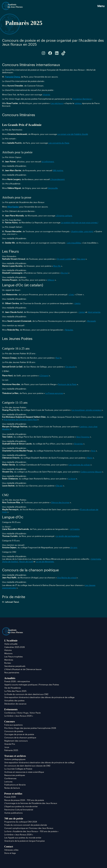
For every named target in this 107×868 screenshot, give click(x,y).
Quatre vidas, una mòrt (82, 231)
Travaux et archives (15, 756)
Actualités (10, 678)
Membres (9, 660)
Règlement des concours (16, 741)
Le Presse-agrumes (54, 393)
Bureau (8, 663)
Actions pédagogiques (15, 759)
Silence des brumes (60, 502)
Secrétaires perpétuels (15, 666)
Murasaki (91, 321)
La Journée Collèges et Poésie (18, 769)
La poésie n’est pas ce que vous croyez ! (79, 222)
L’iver (71, 294)
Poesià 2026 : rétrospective (17, 681)
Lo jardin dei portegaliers (67, 536)
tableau (78, 103)
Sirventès (78, 444)
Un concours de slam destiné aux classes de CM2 (27, 766)
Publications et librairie (15, 785)
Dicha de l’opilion (10, 561)
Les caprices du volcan (80, 465)
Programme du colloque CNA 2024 (21, 822)
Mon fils (57, 266)
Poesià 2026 (10, 797)
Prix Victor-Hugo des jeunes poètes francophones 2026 (30, 728)
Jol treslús (75, 529)
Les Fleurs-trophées (14, 657)
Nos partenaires (12, 672)
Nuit (58, 358)
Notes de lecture (12, 788)
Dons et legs (10, 853)
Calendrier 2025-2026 (15, 647)
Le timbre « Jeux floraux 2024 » (19, 716)
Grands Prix (10, 744)
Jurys (7, 747)
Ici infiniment (48, 161)
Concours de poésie (14, 731)
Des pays (81, 259)
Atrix (93, 451)
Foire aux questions (13, 725)
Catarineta (96, 559)
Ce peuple (70, 367)
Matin (90, 458)
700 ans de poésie (14, 818)
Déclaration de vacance (15, 704)
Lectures (8, 782)
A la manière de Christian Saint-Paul (21, 419)
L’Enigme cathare (64, 216)
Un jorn (74, 547)
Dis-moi (64, 273)
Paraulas (69, 330)
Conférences (10, 778)
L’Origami (44, 375)
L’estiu (77, 303)
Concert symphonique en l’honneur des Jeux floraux (29, 828)
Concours (10, 721)
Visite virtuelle (11, 644)
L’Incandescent (57, 179)
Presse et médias (13, 794)
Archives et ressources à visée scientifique (24, 772)
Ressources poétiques (15, 775)
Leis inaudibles (74, 243)
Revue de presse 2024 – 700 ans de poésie (24, 800)
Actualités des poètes (14, 700)
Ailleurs (51, 280)
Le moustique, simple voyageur (87, 410)
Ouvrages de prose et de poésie (19, 734)
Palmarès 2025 (11, 750)
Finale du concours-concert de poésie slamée (26, 825)
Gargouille (53, 188)
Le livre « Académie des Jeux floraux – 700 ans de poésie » (31, 831)
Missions (8, 653)
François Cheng (12, 77)
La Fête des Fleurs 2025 (15, 691)
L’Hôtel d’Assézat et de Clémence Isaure (23, 669)
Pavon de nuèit (26, 561)
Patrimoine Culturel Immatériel (19, 810)
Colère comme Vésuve (91, 472)
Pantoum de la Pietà (67, 384)
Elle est (59, 486)
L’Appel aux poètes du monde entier (21, 806)
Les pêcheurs (57, 103)
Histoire (8, 650)
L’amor (82, 312)
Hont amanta (94, 312)
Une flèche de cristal (67, 578)
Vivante (46, 94)
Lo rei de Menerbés (45, 561)
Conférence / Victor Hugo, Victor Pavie (22, 713)
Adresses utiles (11, 850)
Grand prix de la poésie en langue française (24, 841)
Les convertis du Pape (59, 143)
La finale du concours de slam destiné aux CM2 (26, 694)
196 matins (58, 170)
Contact (9, 846)
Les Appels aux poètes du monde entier (23, 838)
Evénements (11, 709)
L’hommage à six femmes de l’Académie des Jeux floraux (31, 803)
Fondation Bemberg (82, 99)
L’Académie (11, 640)
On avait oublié (64, 259)
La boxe (72, 479)
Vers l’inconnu (83, 437)
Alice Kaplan (13, 207)
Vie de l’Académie (12, 688)
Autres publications (13, 813)
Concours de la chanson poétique (20, 737)
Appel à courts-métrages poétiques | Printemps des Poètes (32, 685)
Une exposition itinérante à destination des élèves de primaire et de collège (39, 697)
